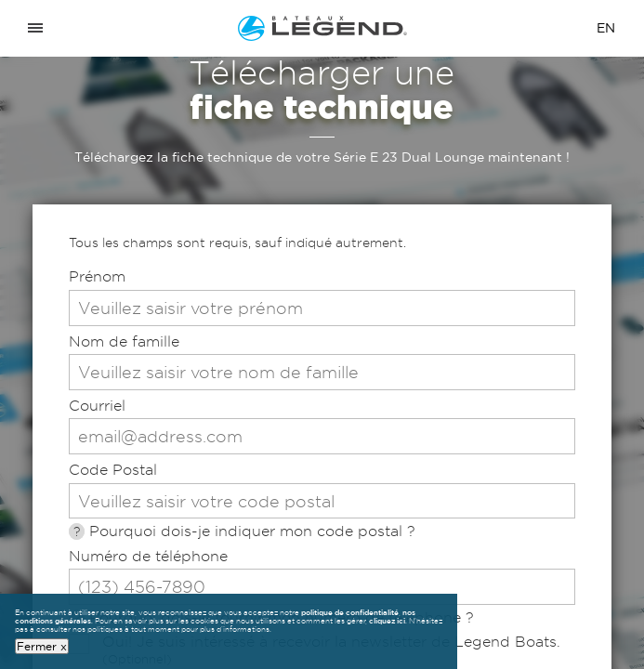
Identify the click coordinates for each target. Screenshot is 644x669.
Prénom (97, 276)
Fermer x (42, 645)
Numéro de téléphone (148, 556)
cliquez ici (387, 621)
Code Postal (113, 470)
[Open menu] (35, 28)
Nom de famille (124, 341)
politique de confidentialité (350, 612)
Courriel (97, 406)
